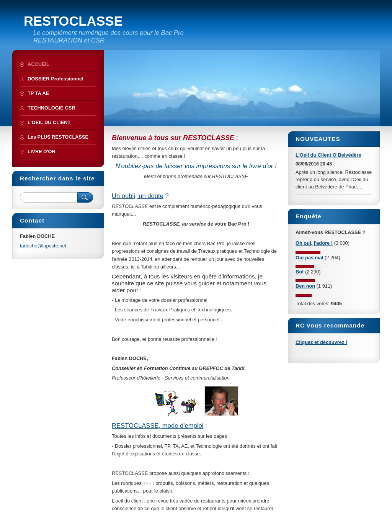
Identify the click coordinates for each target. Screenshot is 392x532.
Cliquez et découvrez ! (321, 342)
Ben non (305, 286)
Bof (300, 272)
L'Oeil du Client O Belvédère (328, 155)
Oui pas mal (310, 258)
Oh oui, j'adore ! (314, 243)
